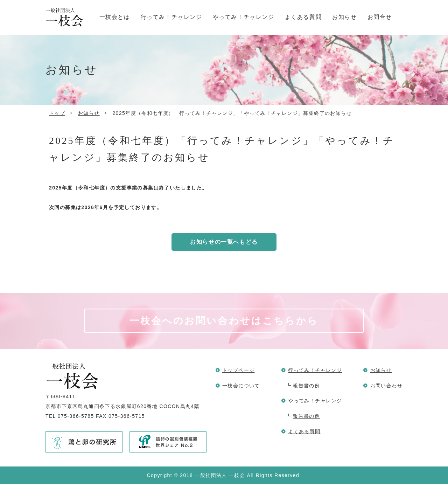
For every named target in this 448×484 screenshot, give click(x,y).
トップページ (238, 370)
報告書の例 (306, 386)
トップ (57, 113)
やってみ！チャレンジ (244, 17)
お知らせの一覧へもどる (224, 242)
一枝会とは (115, 17)
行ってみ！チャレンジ (171, 17)
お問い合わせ (386, 386)
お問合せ (380, 17)
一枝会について (241, 386)
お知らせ (344, 17)
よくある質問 (303, 17)
